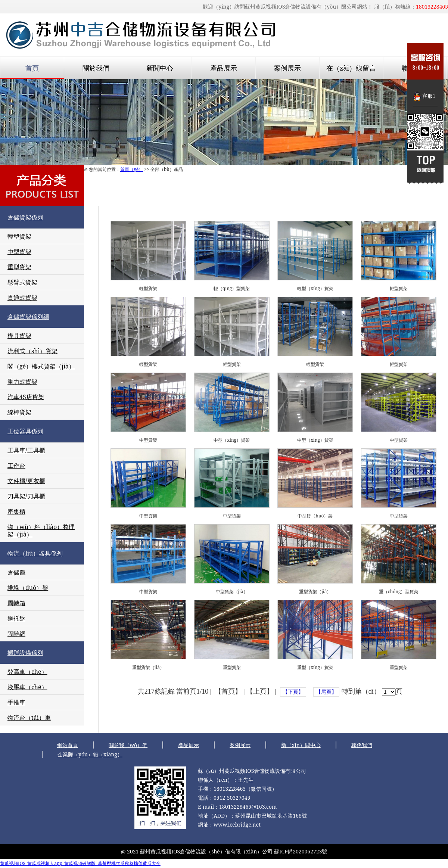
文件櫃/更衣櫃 (26, 481)
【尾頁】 (326, 692)
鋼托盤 (16, 618)
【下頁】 (293, 692)
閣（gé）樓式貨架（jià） (41, 366)
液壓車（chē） (27, 687)
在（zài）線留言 (351, 68)
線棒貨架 (19, 412)
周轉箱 (16, 603)
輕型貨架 (19, 236)
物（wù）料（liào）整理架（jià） (41, 531)
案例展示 (287, 68)
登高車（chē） (27, 672)
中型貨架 (19, 252)
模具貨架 (19, 336)
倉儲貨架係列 (25, 217)
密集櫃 (16, 511)
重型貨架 (19, 267)
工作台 (16, 466)
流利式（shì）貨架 (33, 351)
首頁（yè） (132, 169)
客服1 (429, 96)
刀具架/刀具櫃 (26, 496)
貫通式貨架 (22, 298)
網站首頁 (68, 745)
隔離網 (16, 634)
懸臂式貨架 (22, 282)
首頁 (32, 68)
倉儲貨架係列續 (28, 317)
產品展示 (224, 68)
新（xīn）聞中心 (301, 745)
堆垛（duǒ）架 (28, 588)
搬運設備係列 (25, 653)
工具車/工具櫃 (26, 450)
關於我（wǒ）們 (128, 745)
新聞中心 (160, 68)
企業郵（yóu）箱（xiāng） (90, 754)
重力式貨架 (22, 382)
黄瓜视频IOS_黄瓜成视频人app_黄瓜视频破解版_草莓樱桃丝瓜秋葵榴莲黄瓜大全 (80, 863)
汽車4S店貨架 (26, 397)
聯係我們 (362, 745)
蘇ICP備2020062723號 (301, 851)
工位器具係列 (25, 431)
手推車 (16, 702)
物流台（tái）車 (29, 718)
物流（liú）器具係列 (35, 553)
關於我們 (96, 68)
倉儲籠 (16, 572)
